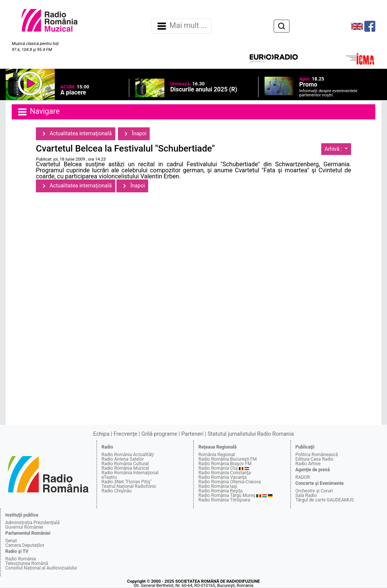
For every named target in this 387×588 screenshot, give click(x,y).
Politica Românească (317, 455)
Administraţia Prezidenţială (33, 523)
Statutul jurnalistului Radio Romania (251, 434)
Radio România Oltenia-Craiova (230, 482)
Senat (11, 541)
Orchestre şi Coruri (314, 491)
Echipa (101, 434)
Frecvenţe (125, 434)
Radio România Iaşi (218, 486)
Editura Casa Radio (315, 459)
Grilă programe (159, 434)
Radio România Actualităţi (128, 455)
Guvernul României (24, 527)
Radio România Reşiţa (221, 491)
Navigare (38, 112)
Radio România (21, 559)
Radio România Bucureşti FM (228, 459)
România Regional (217, 455)
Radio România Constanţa (225, 473)
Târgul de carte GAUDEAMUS (325, 500)
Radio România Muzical (125, 468)
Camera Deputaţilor (25, 545)
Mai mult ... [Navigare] (181, 26)
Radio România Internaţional (130, 473)
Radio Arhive (308, 464)
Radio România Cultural (125, 464)
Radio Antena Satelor (123, 459)
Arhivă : (334, 149)
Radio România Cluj (218, 468)
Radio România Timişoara (224, 500)
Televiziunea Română (27, 563)
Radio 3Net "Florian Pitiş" (127, 482)
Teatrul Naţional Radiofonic (129, 486)
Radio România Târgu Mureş (227, 495)
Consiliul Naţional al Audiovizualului (41, 568)
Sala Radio (306, 495)
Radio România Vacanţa (223, 477)
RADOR (303, 477)
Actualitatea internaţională (76, 134)
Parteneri (192, 434)
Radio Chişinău (117, 491)
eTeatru (109, 477)
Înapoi (134, 134)
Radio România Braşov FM (225, 464)
